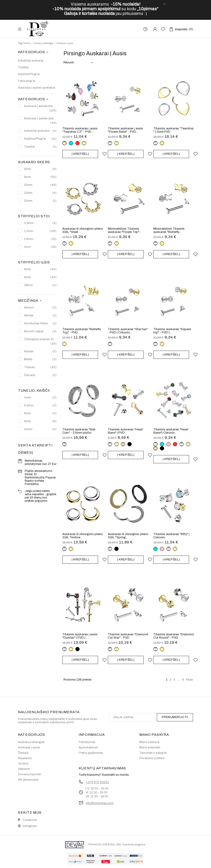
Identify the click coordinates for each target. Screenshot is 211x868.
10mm (40, 185)
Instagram (27, 826)
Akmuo (40, 308)
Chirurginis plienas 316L (40, 342)
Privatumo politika (152, 758)
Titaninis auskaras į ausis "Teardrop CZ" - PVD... (80, 130)
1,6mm (40, 239)
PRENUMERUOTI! (175, 717)
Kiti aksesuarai (28, 780)
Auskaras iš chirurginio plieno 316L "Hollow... (83, 536)
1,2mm (40, 231)
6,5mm (40, 406)
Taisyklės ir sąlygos (153, 753)
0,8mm (40, 223)
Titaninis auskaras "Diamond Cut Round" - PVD (174, 636)
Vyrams (23, 764)
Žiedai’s (23, 753)
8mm (40, 177)
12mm (40, 193)
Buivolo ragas (40, 331)
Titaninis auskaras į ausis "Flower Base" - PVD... (125, 130)
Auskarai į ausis (29, 747)
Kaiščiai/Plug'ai (29, 74)
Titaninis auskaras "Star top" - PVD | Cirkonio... (128, 331)
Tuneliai (23, 67)
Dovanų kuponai (29, 774)
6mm (40, 169)
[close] (164, 4)
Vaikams (24, 769)
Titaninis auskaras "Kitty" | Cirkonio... (171, 536)
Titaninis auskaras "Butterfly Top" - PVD (82, 331)
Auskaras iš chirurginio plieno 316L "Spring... (128, 536)
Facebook (27, 820)
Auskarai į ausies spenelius (37, 88)
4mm (40, 398)
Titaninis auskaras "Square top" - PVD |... (172, 331)
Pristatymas (87, 742)
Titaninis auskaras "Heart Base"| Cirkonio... (171, 431)
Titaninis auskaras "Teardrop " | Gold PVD (174, 130)
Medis (40, 359)
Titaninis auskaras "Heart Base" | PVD (125, 431)
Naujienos (25, 758)
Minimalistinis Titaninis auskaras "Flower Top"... (125, 230)
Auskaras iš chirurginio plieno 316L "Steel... (83, 230)
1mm (40, 247)
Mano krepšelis (150, 747)
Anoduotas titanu (40, 323)
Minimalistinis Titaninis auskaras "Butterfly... (169, 230)
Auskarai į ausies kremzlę (40, 109)
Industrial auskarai (31, 61)
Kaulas (40, 351)
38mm (40, 285)
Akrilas (40, 316)
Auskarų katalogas (31, 742)
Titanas (40, 367)
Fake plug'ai (27, 81)
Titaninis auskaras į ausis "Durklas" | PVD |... (80, 636)
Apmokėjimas (88, 747)
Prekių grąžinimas (91, 753)
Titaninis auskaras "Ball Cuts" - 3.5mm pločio (79, 431)
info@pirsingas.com (100, 803)
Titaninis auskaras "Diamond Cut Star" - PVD (128, 636)
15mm (40, 201)
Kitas (190, 680)
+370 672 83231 (97, 782)
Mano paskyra (149, 742)
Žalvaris (40, 375)
